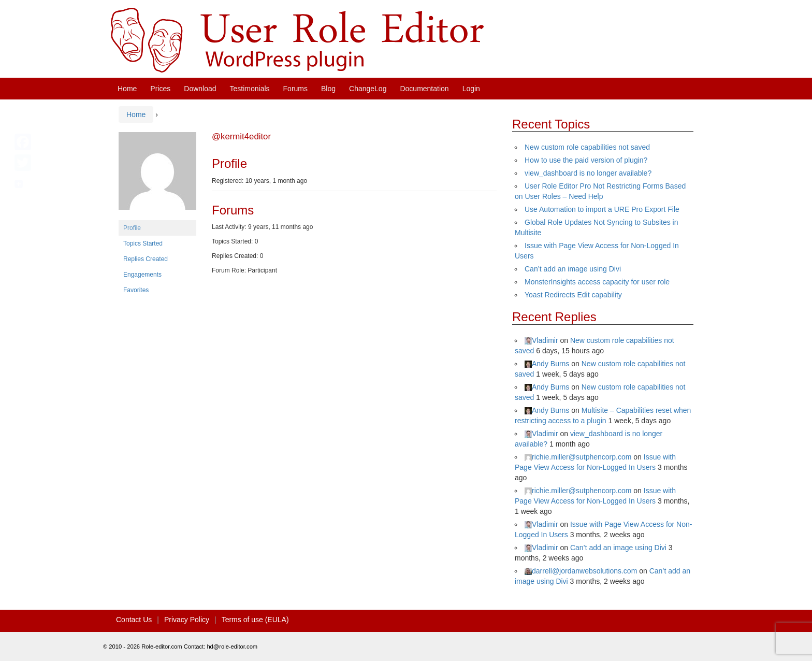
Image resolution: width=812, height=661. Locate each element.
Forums (295, 89)
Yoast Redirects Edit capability (573, 295)
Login (471, 89)
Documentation (424, 89)
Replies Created (146, 259)
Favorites (136, 290)
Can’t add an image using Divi (573, 269)
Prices (160, 89)
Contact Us (134, 620)
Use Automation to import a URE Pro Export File (602, 209)
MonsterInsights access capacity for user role (597, 282)
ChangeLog (368, 89)
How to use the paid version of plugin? (586, 160)
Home (127, 89)
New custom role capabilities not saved (587, 147)
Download (200, 89)
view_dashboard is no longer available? (588, 173)
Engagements (142, 275)
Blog (328, 89)
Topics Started (143, 243)
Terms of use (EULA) (255, 620)
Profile (132, 228)
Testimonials (250, 89)
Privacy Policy (187, 620)
